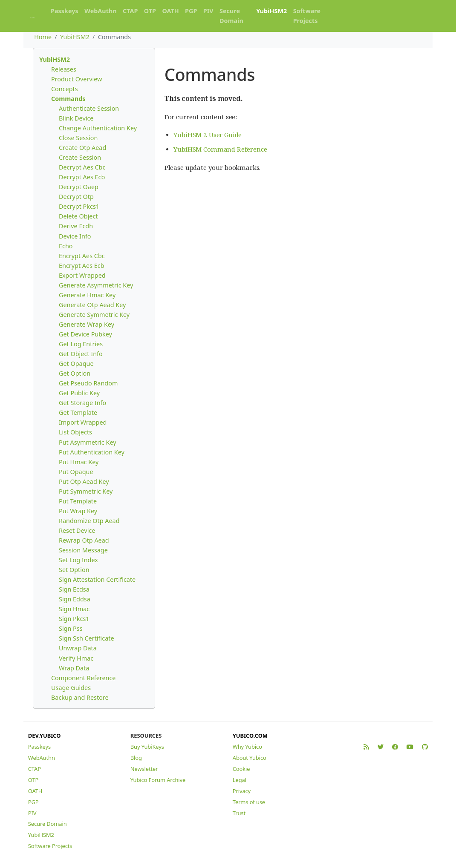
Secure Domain (231, 16)
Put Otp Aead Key (84, 481)
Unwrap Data (78, 648)
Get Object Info (81, 354)
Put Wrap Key (78, 511)
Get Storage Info (82, 403)
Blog (136, 758)
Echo (66, 246)
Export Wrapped (82, 275)
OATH (170, 11)
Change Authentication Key (98, 128)
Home (43, 37)
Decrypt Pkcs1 (79, 206)
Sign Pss (71, 628)
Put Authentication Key (92, 452)
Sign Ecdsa (74, 589)
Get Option (75, 373)
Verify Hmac (76, 658)
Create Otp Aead (82, 148)
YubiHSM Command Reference (220, 149)
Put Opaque (76, 472)
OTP (150, 11)
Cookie (241, 769)
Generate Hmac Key (87, 295)
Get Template (78, 412)
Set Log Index (78, 560)
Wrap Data (74, 668)
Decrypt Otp (76, 197)
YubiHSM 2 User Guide (208, 135)
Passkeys (65, 11)
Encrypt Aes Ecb (82, 266)
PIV (208, 11)
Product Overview (76, 79)
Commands (68, 99)
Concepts (65, 89)
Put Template (78, 501)
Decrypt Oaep (79, 187)
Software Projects (307, 16)
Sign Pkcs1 (74, 619)
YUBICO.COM (250, 736)
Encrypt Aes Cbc (82, 256)
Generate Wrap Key (87, 324)
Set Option (74, 570)
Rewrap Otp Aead (84, 540)
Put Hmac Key (79, 462)
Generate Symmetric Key (94, 315)
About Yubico (250, 758)
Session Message (83, 550)
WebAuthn (101, 11)
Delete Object (78, 216)
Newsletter (144, 769)
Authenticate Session (89, 108)
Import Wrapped (83, 422)
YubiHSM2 (271, 11)
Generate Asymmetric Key (96, 285)
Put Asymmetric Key (88, 442)
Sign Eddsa (75, 599)
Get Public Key (79, 393)
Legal (240, 780)
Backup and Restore (80, 697)
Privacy (242, 791)
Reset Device (77, 530)
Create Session (80, 157)
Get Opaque (76, 364)
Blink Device (76, 118)
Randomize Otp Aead (89, 521)
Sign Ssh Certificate (87, 638)
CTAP (130, 11)
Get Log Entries (81, 344)
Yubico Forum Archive (158, 780)
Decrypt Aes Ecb (82, 177)
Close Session (78, 138)
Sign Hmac (74, 609)
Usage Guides (71, 688)
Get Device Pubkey (85, 334)
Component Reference (83, 678)
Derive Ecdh (76, 226)
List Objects (75, 432)
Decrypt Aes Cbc (82, 167)
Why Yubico (247, 747)
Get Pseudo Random (88, 383)
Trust (239, 813)
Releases (64, 69)
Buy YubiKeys (147, 747)
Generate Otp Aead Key (92, 305)
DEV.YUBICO (45, 736)
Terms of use (249, 802)
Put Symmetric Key (86, 491)
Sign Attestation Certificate (97, 579)
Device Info (75, 236)
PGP (191, 11)
